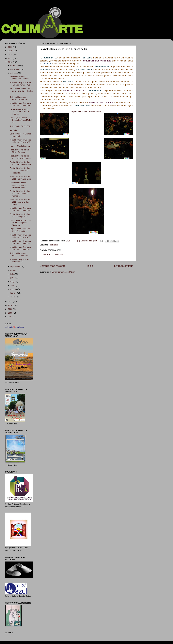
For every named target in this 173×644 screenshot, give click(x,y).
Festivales (53, 245)
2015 (11, 51)
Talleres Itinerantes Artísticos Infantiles (19, 98)
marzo (13, 289)
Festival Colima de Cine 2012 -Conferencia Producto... (20, 170)
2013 (11, 58)
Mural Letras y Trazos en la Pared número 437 (21, 141)
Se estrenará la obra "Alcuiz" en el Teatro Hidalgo (20, 112)
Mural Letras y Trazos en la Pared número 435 (21, 236)
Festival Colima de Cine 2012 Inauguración (20, 215)
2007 (11, 317)
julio (12, 274)
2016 (11, 47)
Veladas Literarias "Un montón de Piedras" (20, 78)
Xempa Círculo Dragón (20, 146)
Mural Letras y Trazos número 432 (19, 261)
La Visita (14, 130)
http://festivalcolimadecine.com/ (86, 112)
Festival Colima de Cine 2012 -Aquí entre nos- (20, 163)
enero (13, 297)
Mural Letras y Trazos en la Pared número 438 (21, 104)
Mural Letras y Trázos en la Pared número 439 (21, 84)
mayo (13, 282)
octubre (14, 73)
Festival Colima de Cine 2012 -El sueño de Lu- (21, 157)
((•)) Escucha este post (87, 241)
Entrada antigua (124, 266)
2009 (11, 309)
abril (12, 285)
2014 (11, 55)
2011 (11, 302)
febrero (14, 293)
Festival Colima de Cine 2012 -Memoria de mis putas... (21, 202)
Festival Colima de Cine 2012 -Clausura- (20, 151)
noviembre (15, 69)
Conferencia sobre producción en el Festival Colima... (19, 185)
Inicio (90, 266)
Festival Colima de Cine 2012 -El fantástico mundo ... (20, 193)
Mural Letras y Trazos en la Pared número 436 (21, 209)
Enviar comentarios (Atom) (64, 272)
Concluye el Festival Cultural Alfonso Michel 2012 (21, 120)
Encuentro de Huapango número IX (20, 135)
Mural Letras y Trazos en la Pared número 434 (21, 242)
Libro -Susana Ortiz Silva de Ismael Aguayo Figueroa (21, 223)
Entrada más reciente (53, 266)
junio (13, 278)
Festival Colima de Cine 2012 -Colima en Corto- (21, 178)
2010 (11, 305)
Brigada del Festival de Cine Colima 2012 (20, 230)
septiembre (15, 266)
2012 (11, 62)
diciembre (15, 65)
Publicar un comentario (53, 254)
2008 (11, 313)
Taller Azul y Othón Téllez (21, 126)
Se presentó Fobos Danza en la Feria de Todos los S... (21, 91)
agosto (14, 270)
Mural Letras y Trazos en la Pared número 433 (21, 248)
